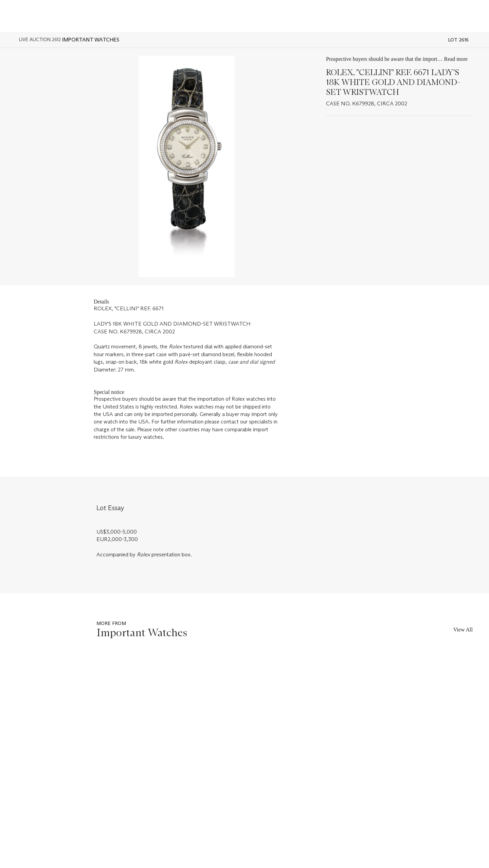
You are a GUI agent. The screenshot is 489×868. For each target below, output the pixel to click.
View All (463, 630)
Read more (456, 59)
